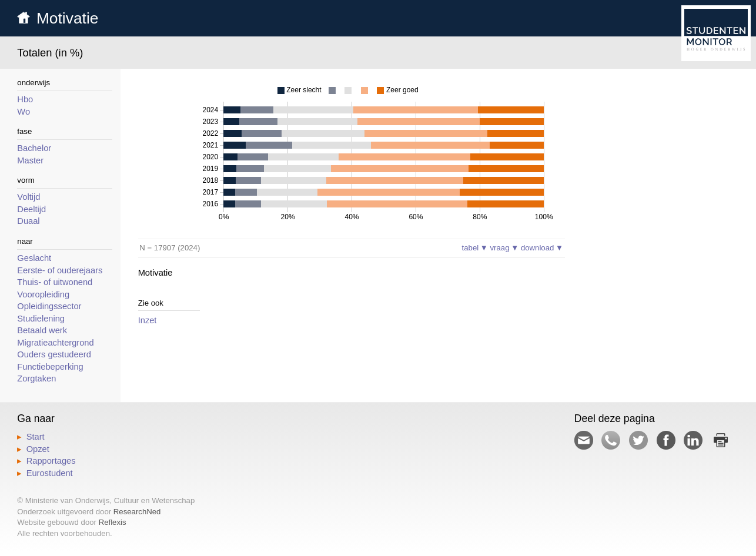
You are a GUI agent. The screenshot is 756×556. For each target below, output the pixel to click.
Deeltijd (31, 209)
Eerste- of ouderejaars (60, 270)
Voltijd (29, 197)
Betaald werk (42, 330)
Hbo (25, 99)
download (542, 248)
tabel (475, 248)
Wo (24, 112)
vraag (505, 248)
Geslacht (34, 258)
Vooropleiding (43, 294)
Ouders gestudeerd (54, 354)
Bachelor (34, 148)
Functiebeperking (50, 367)
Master (30, 160)
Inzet (148, 320)
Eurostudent (50, 473)
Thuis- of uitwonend (55, 282)
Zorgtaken (36, 379)
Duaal (28, 221)
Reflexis (113, 522)
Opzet (38, 449)
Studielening (41, 319)
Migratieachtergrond (55, 343)
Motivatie (68, 18)
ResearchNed (137, 512)
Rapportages (51, 461)
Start (36, 437)
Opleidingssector (49, 306)
